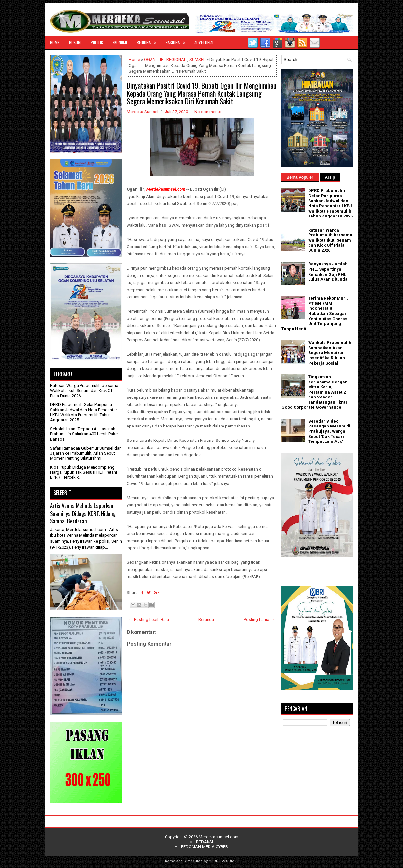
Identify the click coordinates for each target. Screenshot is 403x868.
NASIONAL (178, 41)
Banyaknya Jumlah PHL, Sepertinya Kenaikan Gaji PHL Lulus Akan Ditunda (328, 272)
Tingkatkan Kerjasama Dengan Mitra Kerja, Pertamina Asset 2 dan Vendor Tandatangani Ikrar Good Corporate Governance (315, 392)
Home (134, 60)
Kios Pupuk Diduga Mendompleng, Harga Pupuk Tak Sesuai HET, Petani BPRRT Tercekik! (84, 472)
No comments (208, 112)
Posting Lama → (259, 619)
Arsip (330, 177)
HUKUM (75, 42)
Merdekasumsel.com (219, 837)
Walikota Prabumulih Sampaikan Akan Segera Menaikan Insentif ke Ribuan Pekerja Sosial (330, 353)
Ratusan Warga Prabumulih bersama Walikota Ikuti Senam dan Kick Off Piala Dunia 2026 (84, 391)
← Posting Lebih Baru (149, 619)
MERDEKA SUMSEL (224, 861)
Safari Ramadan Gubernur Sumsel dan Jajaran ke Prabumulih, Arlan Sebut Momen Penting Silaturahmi (86, 453)
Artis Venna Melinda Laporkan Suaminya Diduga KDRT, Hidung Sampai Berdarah (83, 513)
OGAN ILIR (154, 60)
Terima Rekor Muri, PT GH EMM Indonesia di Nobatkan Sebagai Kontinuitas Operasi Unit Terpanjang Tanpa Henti (315, 314)
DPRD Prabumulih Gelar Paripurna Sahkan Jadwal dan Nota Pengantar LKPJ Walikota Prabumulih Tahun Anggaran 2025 (84, 412)
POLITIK (97, 42)
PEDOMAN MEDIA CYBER (205, 847)
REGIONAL (149, 41)
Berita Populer (300, 177)
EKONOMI (120, 42)
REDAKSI (205, 842)
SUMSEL (197, 60)
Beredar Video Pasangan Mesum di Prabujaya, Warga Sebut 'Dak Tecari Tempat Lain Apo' (329, 431)
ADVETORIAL (204, 42)
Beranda (206, 619)
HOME (55, 42)
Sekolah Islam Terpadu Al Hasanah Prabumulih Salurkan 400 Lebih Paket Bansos (85, 434)
